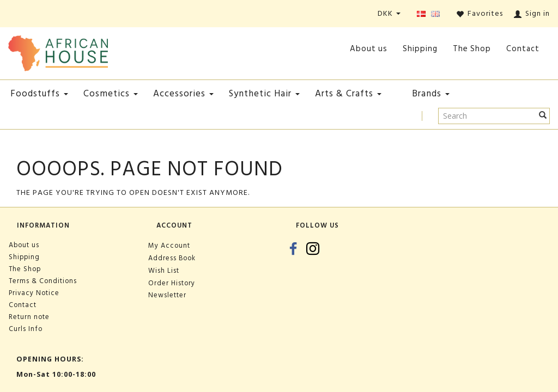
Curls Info (26, 329)
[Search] (543, 116)
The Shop (472, 49)
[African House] (58, 51)
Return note (29, 317)
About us (369, 49)
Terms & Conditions (43, 281)
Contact (523, 49)
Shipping (420, 49)
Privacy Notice (34, 293)
